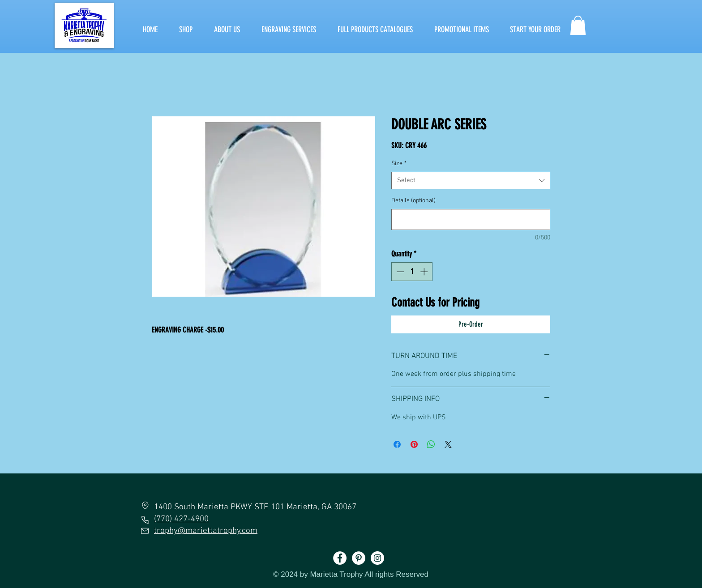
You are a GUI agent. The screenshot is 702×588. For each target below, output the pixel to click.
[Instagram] (377, 558)
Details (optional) (413, 201)
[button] (578, 25)
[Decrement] (399, 272)
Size (399, 164)
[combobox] (471, 181)
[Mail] (145, 531)
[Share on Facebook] (397, 444)
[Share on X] (448, 444)
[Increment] (425, 272)
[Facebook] (340, 558)
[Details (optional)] (471, 219)
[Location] (145, 505)
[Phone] (145, 520)
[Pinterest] (359, 558)
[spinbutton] (412, 272)
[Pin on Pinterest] (414, 444)
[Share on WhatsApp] (431, 444)
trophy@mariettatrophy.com (206, 531)
